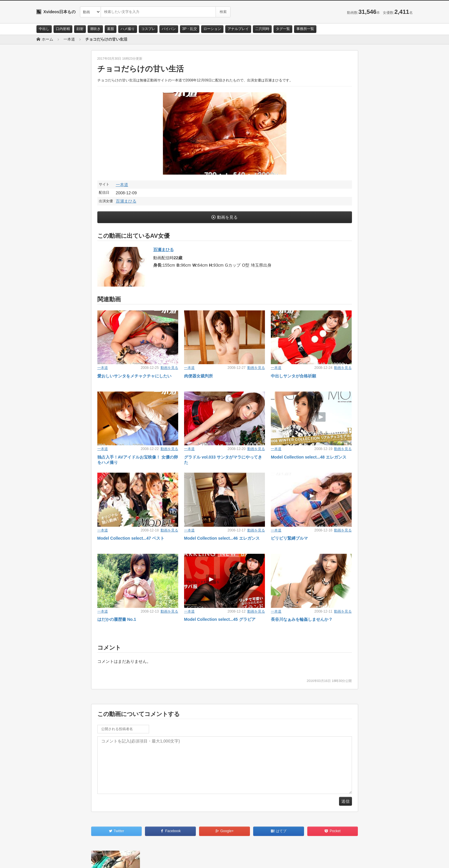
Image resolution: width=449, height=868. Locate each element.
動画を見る (227, 217)
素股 (111, 29)
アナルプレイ (238, 29)
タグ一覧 (283, 29)
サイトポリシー (80, 858)
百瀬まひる (126, 201)
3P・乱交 (190, 29)
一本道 (122, 185)
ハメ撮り (128, 29)
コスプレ (148, 29)
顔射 (80, 29)
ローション (212, 29)
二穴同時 (262, 29)
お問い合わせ (52, 858)
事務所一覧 (305, 29)
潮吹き (95, 29)
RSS (103, 858)
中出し (44, 29)
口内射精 (63, 29)
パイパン (169, 29)
